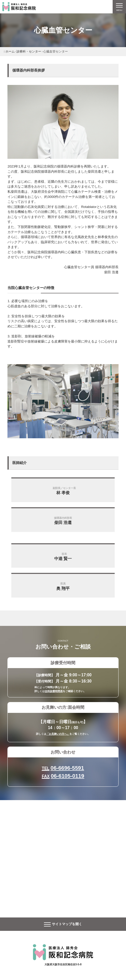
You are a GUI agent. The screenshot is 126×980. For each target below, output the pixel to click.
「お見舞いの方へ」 (58, 734)
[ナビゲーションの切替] (119, 7)
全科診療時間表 (54, 691)
